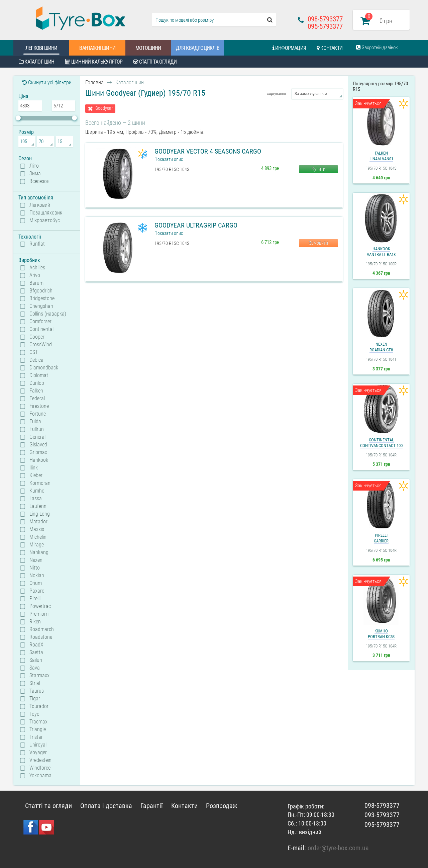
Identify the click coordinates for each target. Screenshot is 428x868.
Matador (38, 522)
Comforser (40, 322)
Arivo (35, 275)
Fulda (35, 422)
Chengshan (41, 306)
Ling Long (40, 514)
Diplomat (39, 375)
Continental (41, 329)
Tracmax (38, 722)
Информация (289, 48)
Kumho (37, 491)
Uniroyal (38, 745)
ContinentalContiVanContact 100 (381, 443)
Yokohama (40, 776)
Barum (36, 283)
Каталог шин (37, 62)
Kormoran (40, 483)
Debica (36, 360)
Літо (34, 166)
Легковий (40, 205)
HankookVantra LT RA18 (381, 252)
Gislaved (38, 445)
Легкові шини (41, 48)
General (37, 437)
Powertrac (40, 606)
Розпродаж (222, 806)
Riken (35, 622)
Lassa (36, 499)
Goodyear (104, 108)
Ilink (34, 468)
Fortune (38, 414)
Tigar (35, 699)
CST (34, 352)
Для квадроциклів (198, 48)
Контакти (330, 48)
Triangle (38, 729)
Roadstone (41, 637)
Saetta (36, 653)
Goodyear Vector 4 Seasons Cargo (208, 151)
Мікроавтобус (45, 221)
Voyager (38, 753)
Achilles (37, 268)
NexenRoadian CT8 (381, 347)
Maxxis (37, 529)
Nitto (35, 568)
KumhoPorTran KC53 (381, 634)
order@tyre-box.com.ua (338, 848)
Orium (36, 583)
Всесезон (39, 181)
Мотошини (148, 48)
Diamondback (44, 368)
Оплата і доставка (106, 806)
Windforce (40, 768)
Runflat (37, 244)
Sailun (36, 660)
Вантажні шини (97, 48)
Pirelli (35, 599)
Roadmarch (42, 629)
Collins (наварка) (48, 314)
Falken (36, 391)
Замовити (318, 243)
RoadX (36, 645)
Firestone (39, 406)
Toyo (34, 714)
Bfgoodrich (41, 291)
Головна (94, 82)
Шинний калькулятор (94, 62)
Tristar (36, 737)
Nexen (36, 560)
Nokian (37, 576)
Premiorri (39, 614)
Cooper (37, 337)
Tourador (39, 706)
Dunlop (37, 383)
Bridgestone (42, 298)
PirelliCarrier (381, 538)
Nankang (39, 552)
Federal (37, 399)
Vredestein (40, 760)
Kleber (36, 475)
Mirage (37, 545)
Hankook (39, 460)
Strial (35, 683)
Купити (318, 169)
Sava (35, 668)
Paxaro (37, 591)
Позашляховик (46, 213)
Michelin (38, 537)
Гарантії (152, 806)
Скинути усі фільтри (47, 82)
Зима (35, 174)
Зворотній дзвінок (377, 48)
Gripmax (38, 452)
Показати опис (169, 159)
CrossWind (41, 345)
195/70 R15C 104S (172, 169)
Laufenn (38, 506)
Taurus (37, 691)
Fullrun (37, 429)
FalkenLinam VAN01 (381, 156)
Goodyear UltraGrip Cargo (196, 225)
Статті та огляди (155, 62)
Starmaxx (39, 676)
